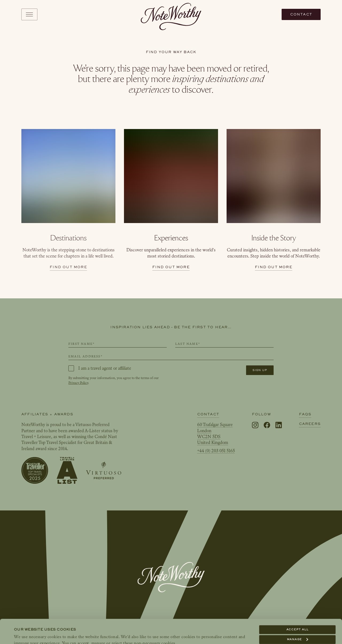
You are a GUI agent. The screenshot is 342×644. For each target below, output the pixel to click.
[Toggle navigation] (29, 14)
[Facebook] (267, 425)
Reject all (298, 625)
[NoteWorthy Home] (171, 14)
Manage (298, 615)
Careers (310, 424)
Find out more (68, 267)
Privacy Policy (78, 383)
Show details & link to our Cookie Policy (55, 633)
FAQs (305, 414)
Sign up (260, 370)
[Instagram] (255, 425)
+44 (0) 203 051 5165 (216, 451)
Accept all (298, 605)
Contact (301, 14)
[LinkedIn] (279, 425)
